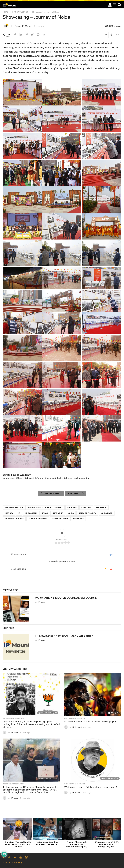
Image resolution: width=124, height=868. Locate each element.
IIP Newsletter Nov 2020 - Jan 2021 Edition (64, 636)
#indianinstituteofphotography (45, 507)
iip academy (31, 513)
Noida (71, 513)
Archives (72, 507)
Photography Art (14, 519)
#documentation (14, 507)
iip (19, 513)
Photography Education (13, 719)
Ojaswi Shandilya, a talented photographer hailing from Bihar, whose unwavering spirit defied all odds (31, 724)
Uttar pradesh (60, 519)
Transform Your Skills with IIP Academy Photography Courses (18, 844)
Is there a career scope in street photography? (91, 722)
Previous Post (53, 493)
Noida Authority (87, 513)
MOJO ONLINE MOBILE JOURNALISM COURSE (66, 598)
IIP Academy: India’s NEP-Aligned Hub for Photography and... (107, 844)
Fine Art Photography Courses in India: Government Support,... (77, 844)
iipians (45, 513)
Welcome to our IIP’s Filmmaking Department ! (90, 787)
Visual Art (78, 519)
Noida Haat (107, 513)
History (9, 513)
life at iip (58, 513)
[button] (110, 5)
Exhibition (101, 507)
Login (110, 554)
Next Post (74, 493)
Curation (86, 507)
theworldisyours (38, 519)
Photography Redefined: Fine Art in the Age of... (47, 843)
